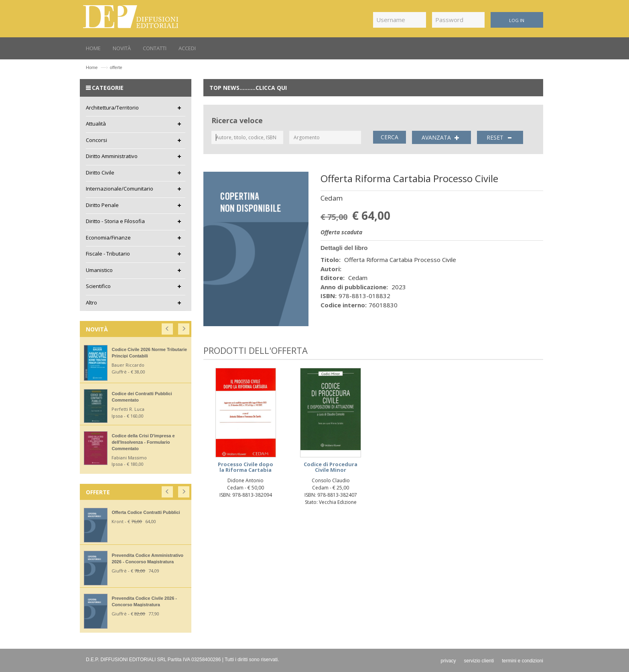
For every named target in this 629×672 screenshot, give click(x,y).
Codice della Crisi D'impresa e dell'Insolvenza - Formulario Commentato (143, 442)
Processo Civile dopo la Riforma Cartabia (246, 467)
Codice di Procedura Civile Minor (331, 467)
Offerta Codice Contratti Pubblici (146, 512)
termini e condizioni (522, 661)
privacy (448, 661)
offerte (116, 67)
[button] (168, 327)
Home (92, 67)
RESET (500, 138)
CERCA (390, 137)
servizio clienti (479, 661)
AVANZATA (441, 138)
